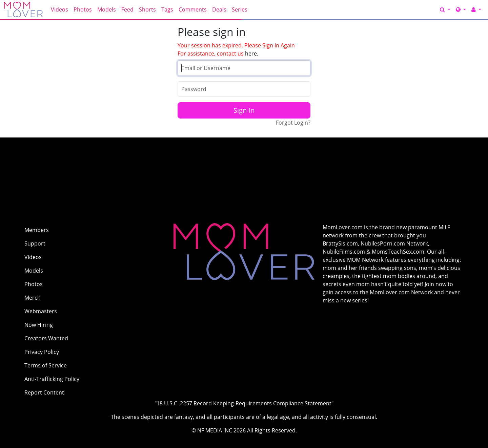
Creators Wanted (46, 338)
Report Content (44, 392)
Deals (219, 9)
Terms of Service (46, 365)
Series (240, 9)
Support (35, 243)
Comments (193, 9)
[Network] (461, 9)
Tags (167, 9)
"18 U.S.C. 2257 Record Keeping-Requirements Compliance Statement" (244, 403)
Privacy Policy (42, 352)
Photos (83, 9)
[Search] (445, 9)
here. (252, 54)
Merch (33, 298)
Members (37, 230)
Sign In (244, 110)
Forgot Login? (293, 123)
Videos (59, 9)
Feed (127, 9)
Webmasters (41, 311)
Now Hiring (39, 325)
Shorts (147, 9)
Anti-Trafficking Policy (52, 379)
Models (107, 9)
